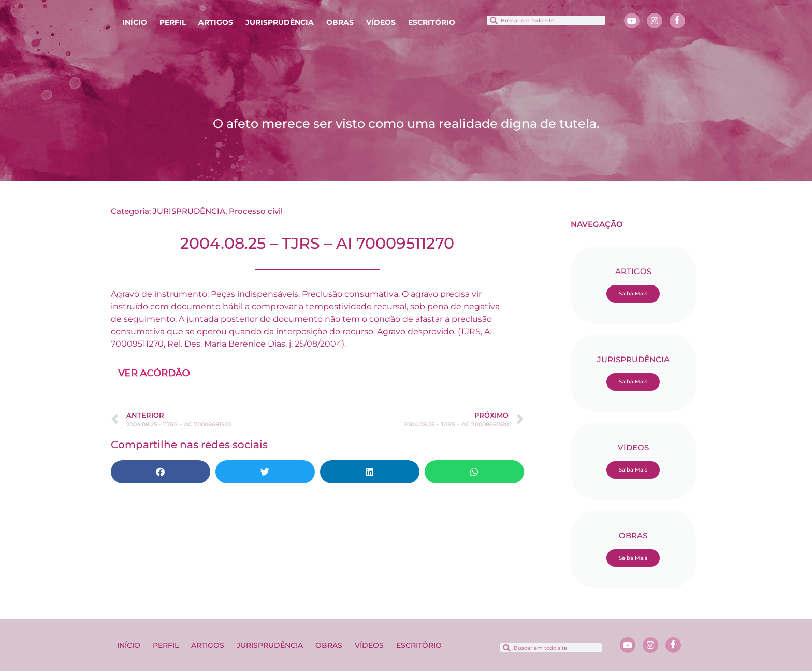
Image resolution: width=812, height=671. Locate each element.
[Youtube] (632, 21)
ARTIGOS (216, 22)
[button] (161, 472)
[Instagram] (655, 21)
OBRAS (340, 22)
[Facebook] (677, 21)
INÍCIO (135, 22)
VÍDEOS (381, 22)
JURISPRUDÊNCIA (280, 22)
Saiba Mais (633, 294)
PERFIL (173, 22)
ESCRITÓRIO (432, 22)
